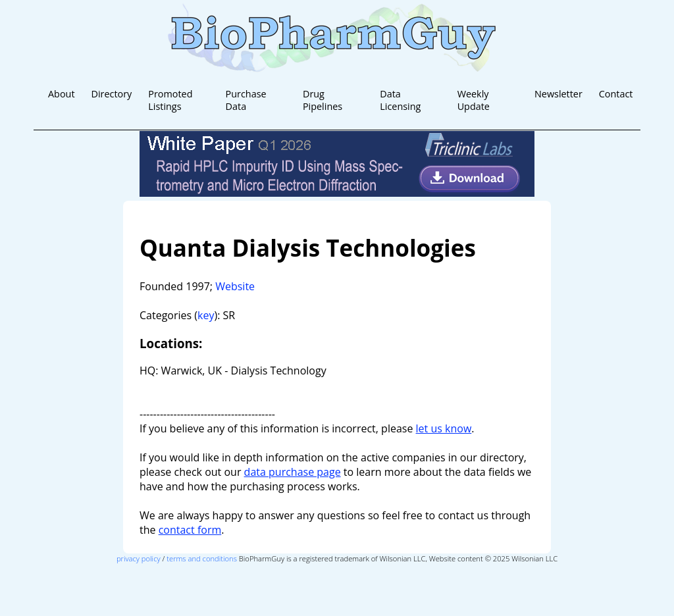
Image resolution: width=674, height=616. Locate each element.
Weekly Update (474, 100)
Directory (111, 94)
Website (235, 286)
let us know (444, 428)
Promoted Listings (170, 100)
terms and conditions (202, 558)
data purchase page (293, 472)
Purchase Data (246, 100)
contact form (190, 530)
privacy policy (139, 558)
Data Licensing (400, 100)
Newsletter (558, 94)
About (62, 94)
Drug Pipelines (323, 100)
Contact (616, 94)
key (206, 315)
